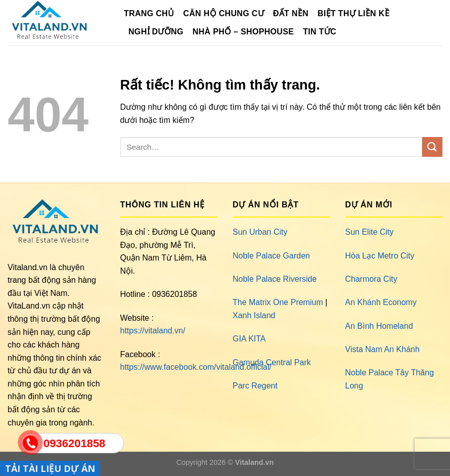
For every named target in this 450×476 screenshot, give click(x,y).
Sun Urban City (260, 232)
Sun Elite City (370, 232)
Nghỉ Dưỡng (156, 32)
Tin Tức (320, 32)
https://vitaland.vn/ (153, 331)
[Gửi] (432, 147)
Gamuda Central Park (272, 362)
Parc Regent (255, 386)
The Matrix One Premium (278, 302)
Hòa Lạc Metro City (380, 256)
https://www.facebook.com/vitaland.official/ (196, 367)
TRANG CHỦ (149, 13)
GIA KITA (249, 339)
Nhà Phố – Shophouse (243, 32)
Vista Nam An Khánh (382, 349)
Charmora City (371, 279)
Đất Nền (291, 13)
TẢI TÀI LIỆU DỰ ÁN (50, 468)
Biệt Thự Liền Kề (353, 13)
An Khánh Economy (381, 302)
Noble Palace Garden (271, 256)
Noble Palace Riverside (275, 279)
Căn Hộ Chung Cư (223, 13)
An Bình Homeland (379, 326)
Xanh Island (254, 315)
